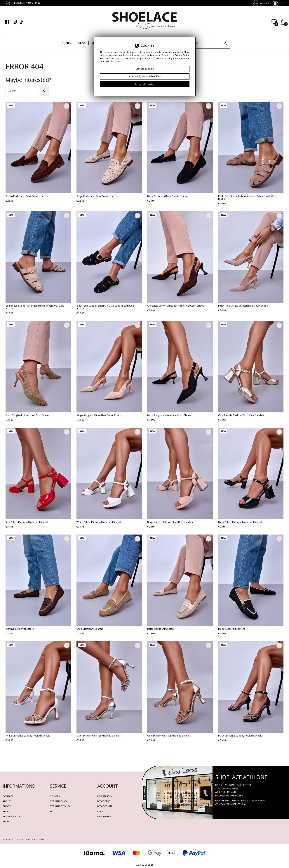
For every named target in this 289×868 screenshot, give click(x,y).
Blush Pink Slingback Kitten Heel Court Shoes (243, 306)
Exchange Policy (60, 806)
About (7, 801)
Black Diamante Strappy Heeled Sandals (240, 736)
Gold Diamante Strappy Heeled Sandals (169, 736)
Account (265, 3)
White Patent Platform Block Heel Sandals (99, 522)
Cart (100, 811)
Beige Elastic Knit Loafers (161, 629)
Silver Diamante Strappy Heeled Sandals (99, 736)
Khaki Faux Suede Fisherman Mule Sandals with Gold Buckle (247, 197)
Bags (82, 43)
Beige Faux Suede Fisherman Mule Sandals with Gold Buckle (35, 307)
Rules (6, 811)
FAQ (52, 811)
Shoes (66, 43)
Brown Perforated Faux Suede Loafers (27, 196)
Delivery (55, 796)
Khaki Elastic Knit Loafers (90, 629)
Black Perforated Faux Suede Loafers (168, 196)
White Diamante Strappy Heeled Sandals (28, 736)
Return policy (59, 801)
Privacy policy (12, 816)
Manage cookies (144, 865)
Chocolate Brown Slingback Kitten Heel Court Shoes (176, 306)
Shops (7, 806)
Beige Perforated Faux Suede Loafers (97, 196)
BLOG (6, 821)
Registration (105, 796)
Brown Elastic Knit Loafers (20, 629)
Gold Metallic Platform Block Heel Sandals (241, 415)
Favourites (104, 816)
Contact (8, 796)
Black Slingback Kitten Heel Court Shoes (169, 415)
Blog (279, 3)
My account (105, 806)
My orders (104, 801)
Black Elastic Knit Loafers (232, 629)
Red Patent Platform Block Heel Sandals (27, 522)
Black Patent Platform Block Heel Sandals (241, 522)
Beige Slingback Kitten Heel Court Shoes (99, 415)
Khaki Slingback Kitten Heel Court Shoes (27, 415)
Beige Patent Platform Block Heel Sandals (170, 522)
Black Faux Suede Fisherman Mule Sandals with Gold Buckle (106, 307)
